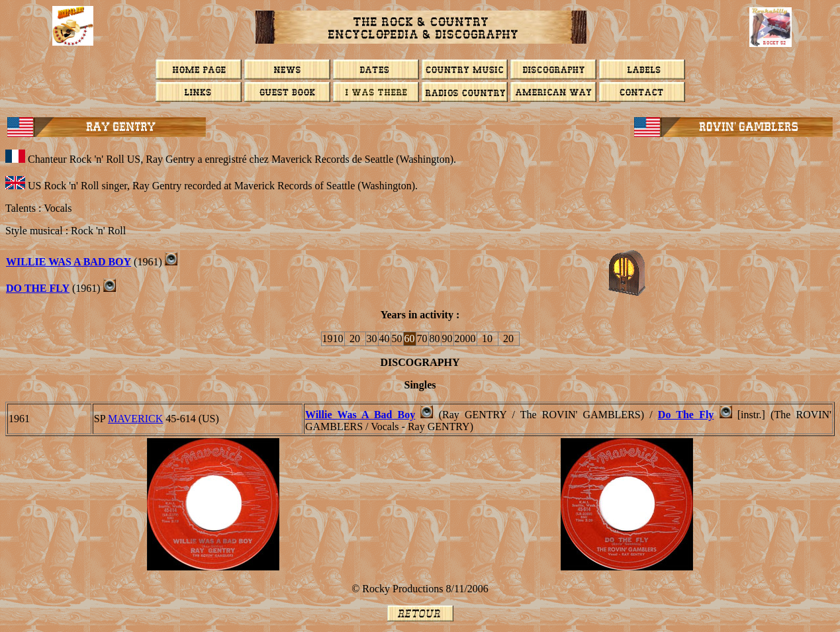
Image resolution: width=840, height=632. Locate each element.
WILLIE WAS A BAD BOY (69, 262)
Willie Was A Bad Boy (360, 415)
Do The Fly (686, 415)
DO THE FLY (38, 288)
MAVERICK (135, 419)
